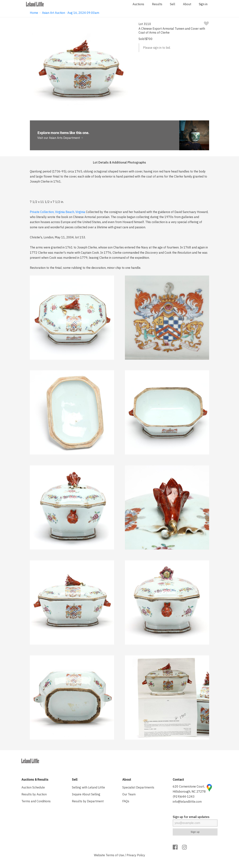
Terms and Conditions (36, 801)
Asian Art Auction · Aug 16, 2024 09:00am (71, 13)
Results (157, 4)
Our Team (129, 794)
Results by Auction (34, 794)
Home (34, 13)
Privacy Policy (136, 855)
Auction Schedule (33, 787)
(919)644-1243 (184, 797)
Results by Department (88, 801)
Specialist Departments (138, 787)
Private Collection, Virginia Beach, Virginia (58, 212)
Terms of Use (115, 855)
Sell (173, 4)
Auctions (138, 4)
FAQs (126, 801)
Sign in (203, 4)
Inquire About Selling (86, 794)
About (187, 4)
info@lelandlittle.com (187, 802)
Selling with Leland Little (88, 787)
